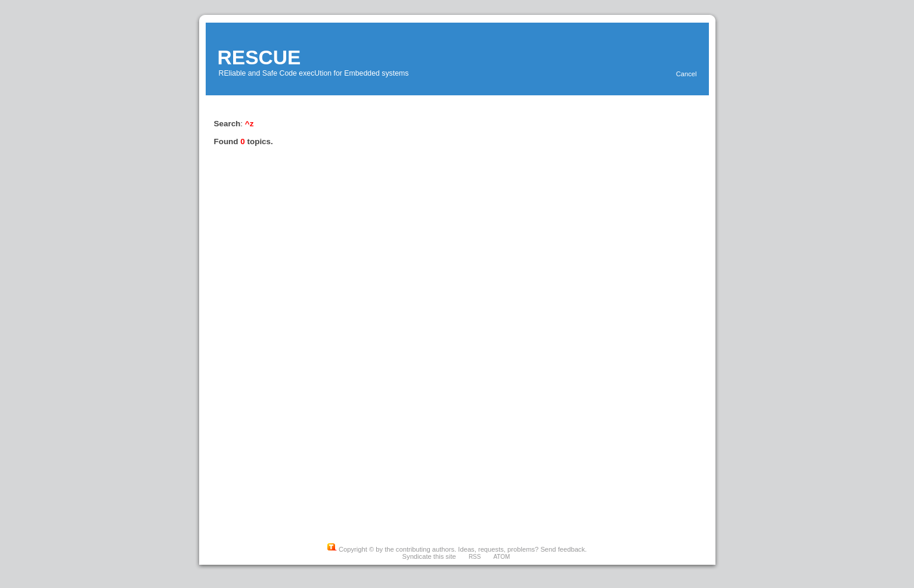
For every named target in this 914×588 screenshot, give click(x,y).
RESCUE (259, 57)
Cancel (687, 74)
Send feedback (563, 549)
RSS (475, 557)
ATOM (501, 557)
